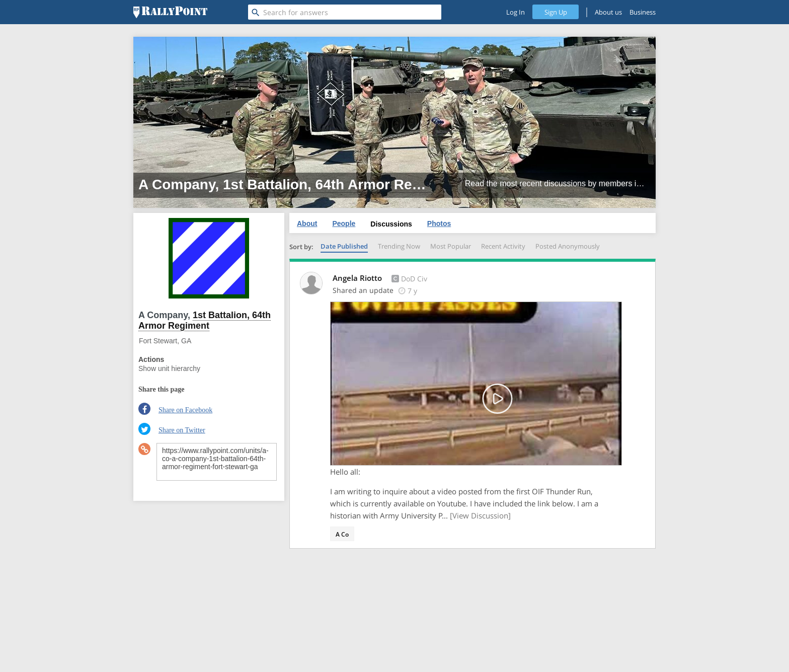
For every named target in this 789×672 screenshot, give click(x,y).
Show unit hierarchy (169, 368)
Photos (439, 223)
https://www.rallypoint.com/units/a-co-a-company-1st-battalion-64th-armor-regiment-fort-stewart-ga (217, 462)
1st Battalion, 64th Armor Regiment (340, 184)
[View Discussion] (480, 515)
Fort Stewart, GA (165, 341)
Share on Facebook (185, 410)
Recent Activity (503, 246)
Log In (516, 12)
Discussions (391, 224)
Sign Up (556, 12)
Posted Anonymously (568, 246)
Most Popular (451, 246)
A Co (342, 534)
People (344, 223)
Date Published (344, 246)
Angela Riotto (358, 278)
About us (608, 12)
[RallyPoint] (170, 12)
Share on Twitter (182, 430)
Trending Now (399, 246)
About (307, 223)
